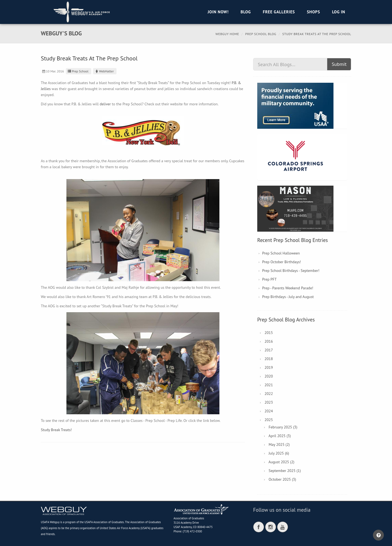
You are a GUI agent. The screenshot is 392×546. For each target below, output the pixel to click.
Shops (313, 12)
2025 (269, 420)
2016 (269, 341)
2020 (269, 376)
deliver (105, 104)
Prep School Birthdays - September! (291, 271)
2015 (269, 333)
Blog (246, 12)
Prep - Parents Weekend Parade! (288, 288)
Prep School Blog (261, 34)
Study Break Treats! (56, 430)
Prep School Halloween (281, 253)
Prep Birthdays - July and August (288, 297)
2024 (269, 411)
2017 (269, 350)
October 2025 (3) (282, 479)
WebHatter (104, 71)
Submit (339, 64)
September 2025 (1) (285, 471)
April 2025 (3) (280, 436)
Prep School (78, 71)
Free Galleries (279, 12)
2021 (269, 385)
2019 (269, 367)
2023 (269, 402)
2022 (269, 394)
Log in (339, 12)
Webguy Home (227, 34)
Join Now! (218, 12)
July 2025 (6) (279, 453)
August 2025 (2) (281, 462)
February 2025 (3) (283, 427)
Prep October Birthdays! (281, 262)
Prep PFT (269, 279)
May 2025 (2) (279, 444)
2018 (269, 359)
